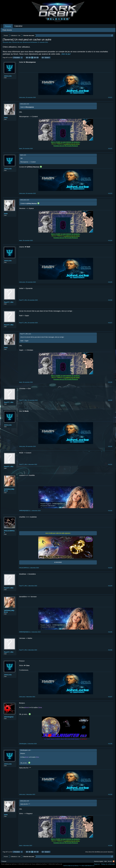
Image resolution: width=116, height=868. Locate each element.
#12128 (110, 382)
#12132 (110, 511)
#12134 (110, 586)
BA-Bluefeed (34, 42)
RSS (114, 861)
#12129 (110, 400)
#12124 (110, 240)
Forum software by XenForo (16, 864)
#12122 (110, 149)
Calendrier (18, 26)
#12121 (110, 97)
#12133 (110, 568)
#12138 (110, 744)
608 (35, 58)
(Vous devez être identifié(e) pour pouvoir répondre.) (99, 852)
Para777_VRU (9, 302)
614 (43, 58)
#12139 (110, 794)
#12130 (110, 446)
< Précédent (16, 58)
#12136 (110, 650)
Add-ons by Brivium (79, 866)
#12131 (110, 464)
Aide (106, 861)
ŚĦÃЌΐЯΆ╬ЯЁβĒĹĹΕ (9, 490)
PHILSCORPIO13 (9, 532)
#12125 (110, 282)
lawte (6, 118)
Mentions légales (99, 861)
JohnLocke (8, 76)
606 (30, 58)
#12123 (110, 193)
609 (37, 58)
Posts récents (7, 30)
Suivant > (47, 58)
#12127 (110, 323)
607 (32, 58)
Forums (8, 26)
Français (4, 861)
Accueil (110, 861)
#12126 (110, 300)
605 (27, 58)
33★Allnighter (9, 717)
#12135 (110, 632)
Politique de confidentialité (108, 864)
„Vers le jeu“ (66, 54)
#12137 (110, 697)
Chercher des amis (17, 42)
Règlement (97, 864)
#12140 (110, 846)
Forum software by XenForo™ (47, 864)
